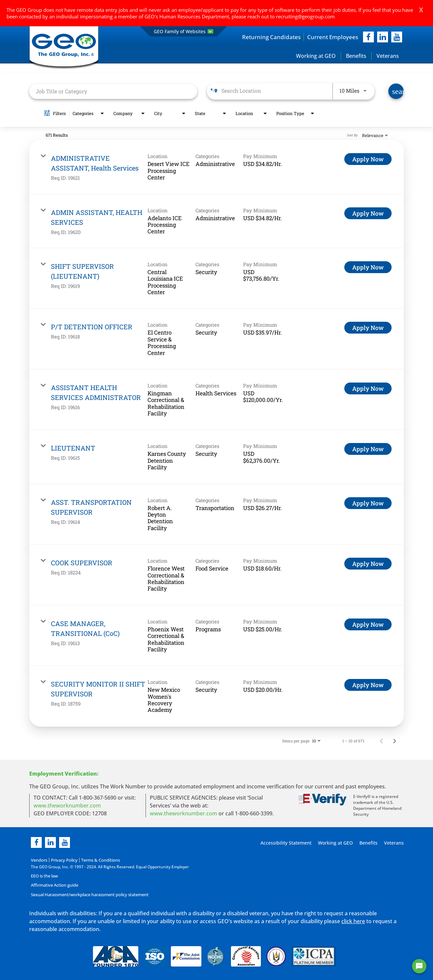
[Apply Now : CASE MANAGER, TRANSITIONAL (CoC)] (368, 625)
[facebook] (368, 37)
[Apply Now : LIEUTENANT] (368, 450)
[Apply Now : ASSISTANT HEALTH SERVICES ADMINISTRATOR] (368, 389)
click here (353, 921)
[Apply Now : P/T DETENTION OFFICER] (368, 328)
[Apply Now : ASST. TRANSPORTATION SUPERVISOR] (368, 503)
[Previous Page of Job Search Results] (381, 741)
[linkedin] (50, 843)
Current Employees (331, 37)
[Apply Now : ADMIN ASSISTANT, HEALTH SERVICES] (368, 214)
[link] (217, 168)
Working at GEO (316, 56)
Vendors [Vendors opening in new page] (39, 860)
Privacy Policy (62, 860)
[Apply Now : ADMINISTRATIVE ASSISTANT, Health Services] (368, 160)
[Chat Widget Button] (419, 966)
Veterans (388, 56)
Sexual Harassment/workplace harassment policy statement (88, 894)
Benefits (356, 56)
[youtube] (397, 37)
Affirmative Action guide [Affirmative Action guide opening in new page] (54, 885)
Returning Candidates (268, 37)
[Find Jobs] (396, 92)
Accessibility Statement (285, 843)
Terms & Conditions (97, 860)
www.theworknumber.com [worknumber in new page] (67, 806)
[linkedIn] (383, 37)
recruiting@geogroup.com (305, 16)
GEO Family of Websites (183, 31)
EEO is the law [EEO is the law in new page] (44, 876)
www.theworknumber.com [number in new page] (183, 814)
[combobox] (113, 92)
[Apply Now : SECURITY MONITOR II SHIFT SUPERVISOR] (368, 686)
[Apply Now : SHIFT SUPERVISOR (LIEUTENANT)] (368, 268)
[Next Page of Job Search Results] (395, 741)
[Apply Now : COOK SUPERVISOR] (368, 564)
